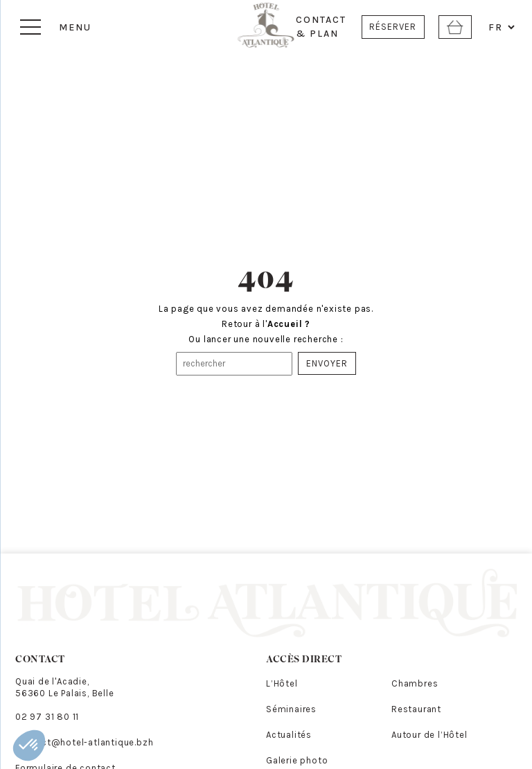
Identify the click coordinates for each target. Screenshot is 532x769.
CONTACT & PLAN (321, 27)
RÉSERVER (393, 27)
